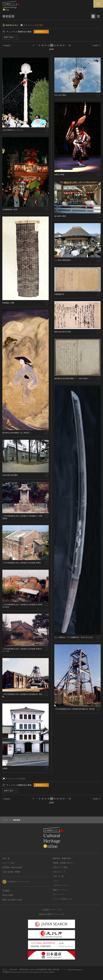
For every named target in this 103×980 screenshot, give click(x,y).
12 (49, 45)
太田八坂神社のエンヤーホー (13, 130)
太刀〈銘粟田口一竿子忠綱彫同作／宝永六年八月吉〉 (74, 637)
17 (64, 45)
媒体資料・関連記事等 (62, 858)
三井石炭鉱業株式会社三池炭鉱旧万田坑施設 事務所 (22, 563)
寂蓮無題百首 (59, 294)
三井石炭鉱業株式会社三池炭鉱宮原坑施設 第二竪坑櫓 (74, 709)
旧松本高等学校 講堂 (10, 475)
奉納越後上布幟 (8, 303)
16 (61, 45)
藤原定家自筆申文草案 (63, 332)
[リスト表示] (98, 16)
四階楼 (5, 768)
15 (58, 45)
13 (51, 45)
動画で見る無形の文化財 (12, 900)
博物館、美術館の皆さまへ (64, 863)
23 (70, 45)
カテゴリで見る (9, 863)
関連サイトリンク (60, 890)
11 (46, 45)
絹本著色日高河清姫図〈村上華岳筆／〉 (17, 433)
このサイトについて (61, 885)
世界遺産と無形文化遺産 (12, 867)
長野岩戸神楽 (59, 174)
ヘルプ (56, 881)
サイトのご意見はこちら (63, 899)
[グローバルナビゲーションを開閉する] (98, 4)
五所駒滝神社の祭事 (10, 209)
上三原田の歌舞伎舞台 (63, 260)
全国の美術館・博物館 (11, 872)
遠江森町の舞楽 (60, 216)
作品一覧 (6, 858)
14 (55, 45)
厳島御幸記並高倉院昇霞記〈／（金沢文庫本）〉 (73, 378)
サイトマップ (58, 894)
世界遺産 (6, 891)
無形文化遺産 (8, 895)
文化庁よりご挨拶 (60, 867)
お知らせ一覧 (58, 876)
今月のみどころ (59, 872)
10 (42, 45)
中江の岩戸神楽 (60, 95)
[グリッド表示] (93, 16)
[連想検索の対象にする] (46, 130)
